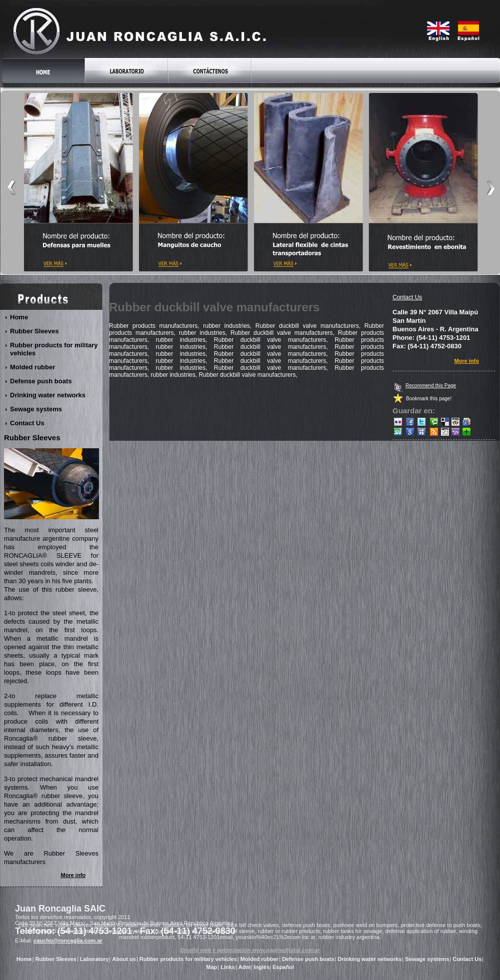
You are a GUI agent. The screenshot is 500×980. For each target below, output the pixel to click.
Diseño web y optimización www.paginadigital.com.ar (250, 950)
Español (283, 967)
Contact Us (407, 297)
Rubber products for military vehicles (54, 349)
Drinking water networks (48, 395)
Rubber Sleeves (35, 331)
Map (211, 967)
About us (124, 959)
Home (19, 317)
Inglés (261, 967)
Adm (244, 967)
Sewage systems (36, 409)
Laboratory (94, 959)
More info (467, 361)
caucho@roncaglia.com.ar (68, 941)
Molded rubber (33, 367)
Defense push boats (41, 381)
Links (228, 967)
